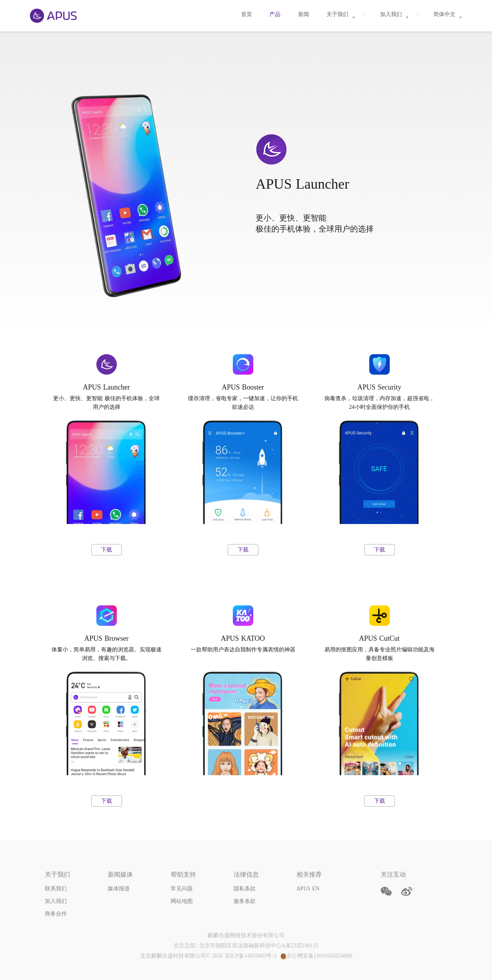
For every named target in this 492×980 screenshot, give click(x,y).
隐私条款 (245, 889)
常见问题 (182, 889)
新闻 (305, 14)
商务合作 (56, 914)
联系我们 (56, 889)
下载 (107, 550)
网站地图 (182, 901)
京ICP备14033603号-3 (250, 956)
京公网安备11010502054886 (316, 956)
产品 (276, 14)
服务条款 (245, 901)
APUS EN (308, 889)
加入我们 (56, 901)
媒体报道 (119, 889)
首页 (248, 14)
